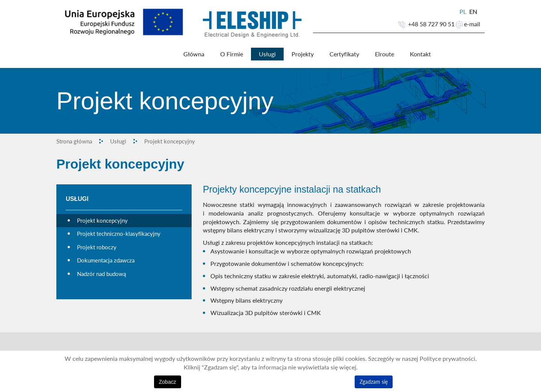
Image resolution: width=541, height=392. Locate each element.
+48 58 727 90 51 (431, 24)
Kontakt (420, 54)
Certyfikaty (344, 54)
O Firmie (232, 54)
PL (464, 12)
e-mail (472, 24)
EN (473, 12)
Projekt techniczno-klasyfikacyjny (119, 234)
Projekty (303, 54)
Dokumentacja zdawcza (106, 260)
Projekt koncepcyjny (102, 220)
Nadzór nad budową (101, 274)
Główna (194, 54)
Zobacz (168, 382)
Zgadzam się (374, 382)
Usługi (267, 54)
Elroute (385, 54)
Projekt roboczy (97, 247)
